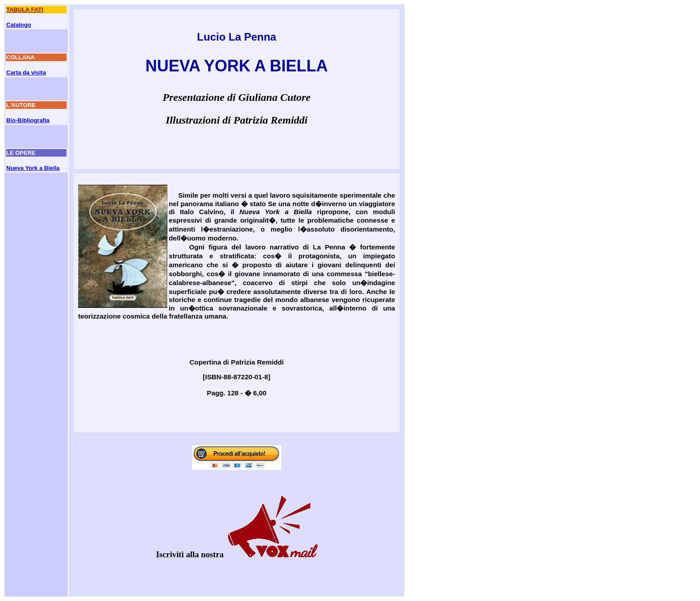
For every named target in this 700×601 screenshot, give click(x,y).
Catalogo (19, 25)
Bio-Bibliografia (28, 120)
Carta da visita (26, 73)
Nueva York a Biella (33, 168)
